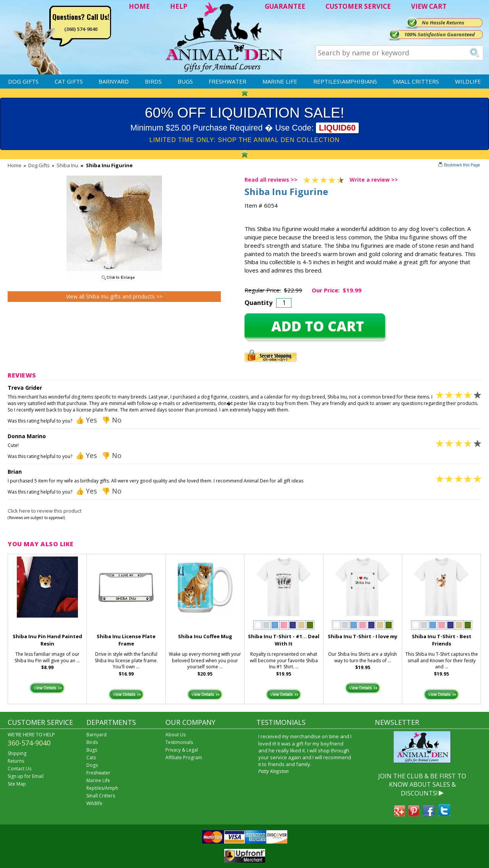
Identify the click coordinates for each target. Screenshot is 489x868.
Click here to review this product (45, 511)
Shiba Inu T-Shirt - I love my (363, 636)
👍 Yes (86, 420)
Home (15, 165)
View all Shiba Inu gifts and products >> (114, 296)
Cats (91, 757)
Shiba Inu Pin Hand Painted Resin (47, 640)
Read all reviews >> (271, 180)
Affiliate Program (184, 757)
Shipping (17, 753)
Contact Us (19, 769)
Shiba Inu (67, 165)
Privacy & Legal (182, 750)
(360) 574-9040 (81, 29)
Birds (153, 81)
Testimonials (179, 742)
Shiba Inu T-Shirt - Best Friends (442, 640)
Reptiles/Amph (102, 788)
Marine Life (280, 81)
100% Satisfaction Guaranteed (440, 34)
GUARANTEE (285, 6)
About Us (176, 735)
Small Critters (416, 81)
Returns (16, 761)
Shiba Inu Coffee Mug (205, 636)
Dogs (92, 765)
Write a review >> (374, 180)
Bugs (185, 81)
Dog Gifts (23, 81)
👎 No (112, 420)
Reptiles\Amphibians (345, 81)
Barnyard (114, 81)
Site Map (17, 784)
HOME (139, 6)
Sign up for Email (26, 776)
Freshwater (227, 81)
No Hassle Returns (443, 23)
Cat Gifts (69, 81)
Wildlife (468, 81)
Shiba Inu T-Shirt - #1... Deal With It (284, 640)
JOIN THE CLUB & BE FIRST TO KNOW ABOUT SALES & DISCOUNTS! (422, 785)
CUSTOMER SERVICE (358, 6)
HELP (179, 6)
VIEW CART (429, 6)
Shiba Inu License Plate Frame (126, 640)
